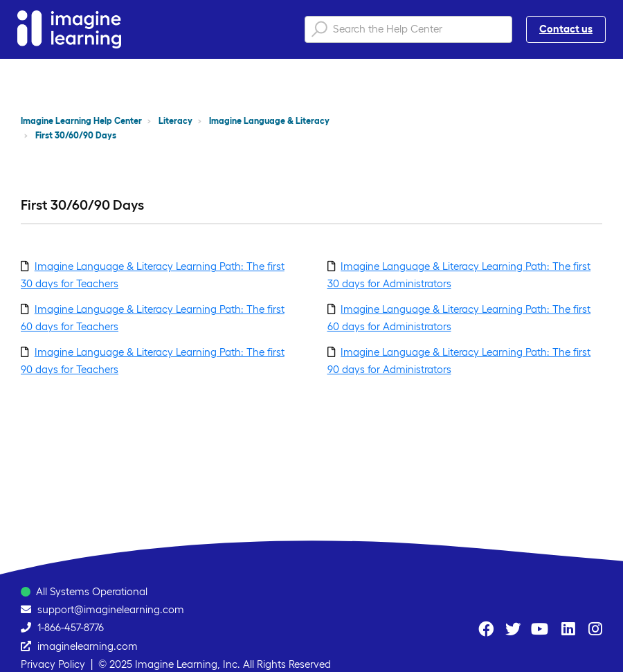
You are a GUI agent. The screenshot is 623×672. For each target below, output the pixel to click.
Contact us (566, 29)
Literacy (175, 121)
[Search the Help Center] (408, 29)
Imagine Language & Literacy (269, 121)
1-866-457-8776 (71, 627)
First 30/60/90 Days (76, 135)
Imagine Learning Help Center (81, 121)
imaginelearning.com (88, 646)
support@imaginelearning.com (111, 609)
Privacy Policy (53, 664)
